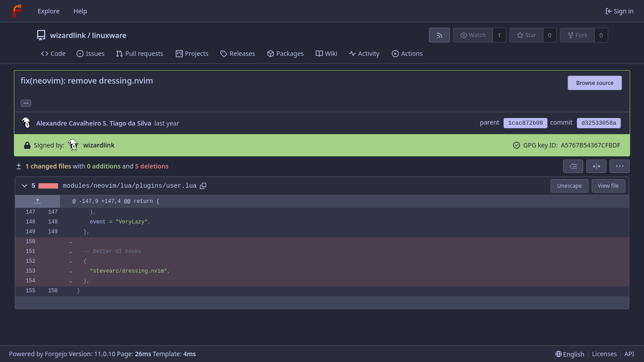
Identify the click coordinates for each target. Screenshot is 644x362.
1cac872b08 (525, 123)
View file (608, 186)
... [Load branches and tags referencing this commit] (26, 103)
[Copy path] (203, 186)
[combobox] (573, 166)
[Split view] (596, 166)
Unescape (570, 186)
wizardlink (68, 35)
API (629, 354)
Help (80, 11)
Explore (49, 11)
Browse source (595, 83)
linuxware (109, 35)
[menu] (620, 166)
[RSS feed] (439, 35)
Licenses (605, 354)
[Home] (17, 11)
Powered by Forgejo (38, 354)
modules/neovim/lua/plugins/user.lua (130, 186)
